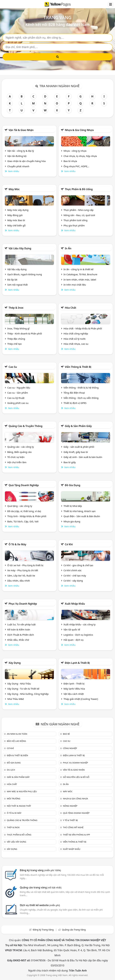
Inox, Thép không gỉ (18, 328)
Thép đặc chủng (16, 339)
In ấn (68, 248)
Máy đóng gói (15, 215)
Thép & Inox (16, 308)
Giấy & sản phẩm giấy (78, 426)
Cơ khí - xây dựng (73, 581)
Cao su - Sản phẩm (18, 393)
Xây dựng (15, 663)
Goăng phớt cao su (18, 403)
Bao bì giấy (70, 462)
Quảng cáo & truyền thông (26, 426)
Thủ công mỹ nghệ (73, 827)
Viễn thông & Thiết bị (78, 367)
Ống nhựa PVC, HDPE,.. (76, 166)
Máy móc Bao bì (16, 220)
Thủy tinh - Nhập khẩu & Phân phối (27, 516)
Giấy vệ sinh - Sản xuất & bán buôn (83, 457)
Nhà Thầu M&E (16, 699)
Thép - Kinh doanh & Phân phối (25, 333)
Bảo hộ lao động (16, 741)
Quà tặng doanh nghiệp (24, 485)
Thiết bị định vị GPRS (75, 403)
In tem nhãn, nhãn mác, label (80, 280)
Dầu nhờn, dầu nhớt (19, 581)
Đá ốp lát (12, 280)
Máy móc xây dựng (18, 210)
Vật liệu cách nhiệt (74, 694)
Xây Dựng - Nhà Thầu (19, 684)
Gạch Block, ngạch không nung (25, 274)
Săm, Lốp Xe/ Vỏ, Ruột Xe (21, 576)
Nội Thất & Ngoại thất (19, 806)
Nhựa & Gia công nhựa (79, 130)
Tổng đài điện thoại (74, 393)
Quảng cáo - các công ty (21, 447)
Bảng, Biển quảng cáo (19, 452)
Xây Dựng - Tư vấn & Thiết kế (23, 689)
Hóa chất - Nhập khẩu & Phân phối (83, 328)
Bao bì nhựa (70, 161)
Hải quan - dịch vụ (73, 640)
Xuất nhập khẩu (75, 604)
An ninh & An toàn (17, 734)
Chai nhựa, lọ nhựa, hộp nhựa (80, 156)
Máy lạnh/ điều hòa (74, 689)
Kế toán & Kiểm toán (19, 629)
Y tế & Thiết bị (70, 820)
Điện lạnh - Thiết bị (74, 684)
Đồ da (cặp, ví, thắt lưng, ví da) (24, 511)
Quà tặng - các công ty (20, 506)
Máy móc (14, 189)
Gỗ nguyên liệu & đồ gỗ (76, 777)
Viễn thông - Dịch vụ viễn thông (81, 398)
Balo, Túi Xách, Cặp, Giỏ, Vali (23, 521)
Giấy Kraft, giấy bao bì (76, 452)
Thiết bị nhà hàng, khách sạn (80, 511)
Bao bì (66, 734)
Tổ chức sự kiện (16, 457)
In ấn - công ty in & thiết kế (78, 269)
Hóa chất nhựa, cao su (76, 344)
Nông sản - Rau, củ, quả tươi (79, 215)
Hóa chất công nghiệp (76, 333)
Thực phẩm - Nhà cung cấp (78, 210)
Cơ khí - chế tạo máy (75, 576)
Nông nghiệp (70, 806)
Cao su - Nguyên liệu (19, 388)
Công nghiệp (70, 748)
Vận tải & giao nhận (21, 130)
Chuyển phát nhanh (18, 166)
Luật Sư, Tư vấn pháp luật (21, 624)
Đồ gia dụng (73, 485)
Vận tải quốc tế (72, 629)
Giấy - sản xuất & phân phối (79, 447)
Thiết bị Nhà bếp (73, 506)
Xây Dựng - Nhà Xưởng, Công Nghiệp (28, 694)
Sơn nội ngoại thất (18, 285)
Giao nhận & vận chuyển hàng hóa (26, 161)
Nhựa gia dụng (72, 521)
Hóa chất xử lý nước (75, 339)
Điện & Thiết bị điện (17, 755)
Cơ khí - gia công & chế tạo (78, 565)
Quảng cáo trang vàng (41, 887)
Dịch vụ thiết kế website (40, 905)
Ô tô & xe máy (17, 544)
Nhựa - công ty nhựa (75, 151)
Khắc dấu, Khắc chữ (18, 640)
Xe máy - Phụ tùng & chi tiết (23, 570)
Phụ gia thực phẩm (74, 225)
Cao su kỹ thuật (16, 398)
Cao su (13, 367)
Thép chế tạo (14, 344)
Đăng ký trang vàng (40, 870)
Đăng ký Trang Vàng (43, 930)
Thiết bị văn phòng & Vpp (76, 835)
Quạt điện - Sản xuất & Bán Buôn (82, 516)
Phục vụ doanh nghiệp (23, 604)
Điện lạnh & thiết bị (77, 663)
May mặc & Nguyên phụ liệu (22, 791)
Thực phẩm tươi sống (75, 220)
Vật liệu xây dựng (20, 248)
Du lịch (11, 770)
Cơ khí (69, 544)
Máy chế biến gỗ (16, 225)
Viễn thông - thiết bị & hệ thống (81, 388)
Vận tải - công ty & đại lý (21, 151)
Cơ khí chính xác (73, 570)
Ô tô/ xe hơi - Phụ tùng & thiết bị (25, 565)
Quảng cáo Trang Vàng (74, 930)
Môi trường (14, 799)
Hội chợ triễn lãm (17, 462)
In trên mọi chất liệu (75, 285)
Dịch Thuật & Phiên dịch (21, 635)
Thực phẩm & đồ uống (79, 189)
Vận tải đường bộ (17, 156)
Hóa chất (70, 308)
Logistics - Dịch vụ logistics (78, 635)
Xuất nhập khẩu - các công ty (80, 624)
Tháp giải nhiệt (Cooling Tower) (81, 699)
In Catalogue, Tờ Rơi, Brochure (80, 274)
